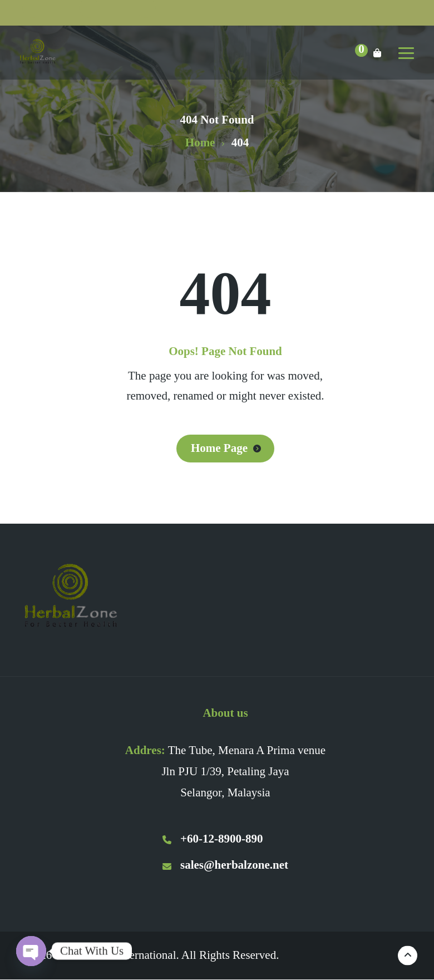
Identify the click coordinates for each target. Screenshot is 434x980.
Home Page (219, 448)
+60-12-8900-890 (213, 839)
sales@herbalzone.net (225, 865)
